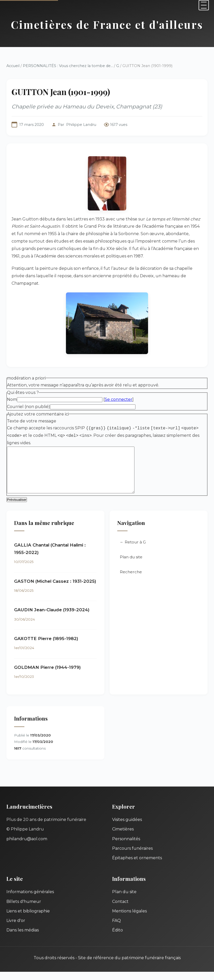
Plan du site (131, 566)
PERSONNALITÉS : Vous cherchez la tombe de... (68, 66)
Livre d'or (16, 929)
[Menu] (204, 5)
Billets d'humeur (24, 910)
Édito (118, 938)
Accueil (13, 66)
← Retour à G (133, 552)
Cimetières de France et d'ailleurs (107, 24)
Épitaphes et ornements (137, 866)
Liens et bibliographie (28, 919)
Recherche (131, 581)
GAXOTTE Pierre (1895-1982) (46, 647)
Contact (120, 910)
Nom (12, 399)
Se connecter (119, 399)
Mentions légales (129, 919)
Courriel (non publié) (28, 407)
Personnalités (126, 847)
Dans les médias (23, 938)
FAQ (116, 929)
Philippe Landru (81, 125)
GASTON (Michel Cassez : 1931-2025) (55, 590)
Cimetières (123, 837)
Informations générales (30, 900)
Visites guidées (127, 828)
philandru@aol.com (27, 847)
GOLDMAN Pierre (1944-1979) (47, 676)
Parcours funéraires (132, 857)
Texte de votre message (32, 421)
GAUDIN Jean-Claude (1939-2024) (52, 618)
